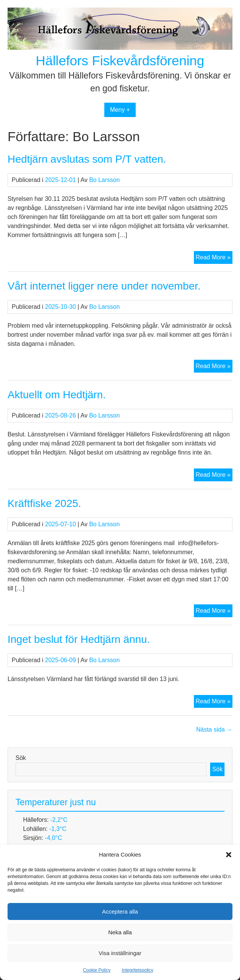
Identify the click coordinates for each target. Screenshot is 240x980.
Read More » (214, 258)
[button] (229, 855)
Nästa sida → (214, 730)
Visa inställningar (120, 953)
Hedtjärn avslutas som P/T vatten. (87, 159)
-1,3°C (58, 829)
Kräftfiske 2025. (44, 503)
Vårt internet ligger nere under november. (104, 286)
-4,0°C (54, 838)
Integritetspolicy (137, 970)
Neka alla (120, 932)
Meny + (120, 110)
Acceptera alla (120, 911)
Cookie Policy (97, 970)
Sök (21, 758)
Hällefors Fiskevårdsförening (120, 61)
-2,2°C (59, 820)
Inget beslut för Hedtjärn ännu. (79, 639)
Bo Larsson (105, 180)
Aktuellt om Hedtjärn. (57, 395)
